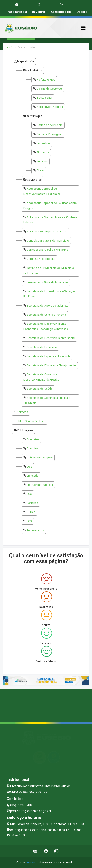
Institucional (44, 98)
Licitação (33, 476)
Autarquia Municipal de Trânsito (47, 232)
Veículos (42, 161)
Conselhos (43, 143)
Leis (29, 467)
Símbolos (43, 152)
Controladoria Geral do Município (48, 241)
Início (10, 47)
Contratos (33, 439)
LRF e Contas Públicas (31, 421)
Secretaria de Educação (42, 347)
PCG (29, 494)
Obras (40, 170)
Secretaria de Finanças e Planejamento (51, 365)
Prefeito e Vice (46, 80)
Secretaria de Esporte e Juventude (49, 356)
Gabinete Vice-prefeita (41, 259)
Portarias (32, 503)
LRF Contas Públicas (40, 485)
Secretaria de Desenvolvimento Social (51, 338)
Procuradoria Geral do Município (47, 282)
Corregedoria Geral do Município (48, 250)
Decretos (33, 448)
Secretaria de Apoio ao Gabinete (48, 306)
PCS (29, 521)
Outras (31, 512)
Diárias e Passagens (49, 134)
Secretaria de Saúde (40, 389)
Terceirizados (35, 530)
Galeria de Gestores (49, 89)
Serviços (23, 412)
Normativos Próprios (50, 107)
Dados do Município (50, 125)
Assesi (31, 862)
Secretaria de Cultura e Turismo (46, 315)
